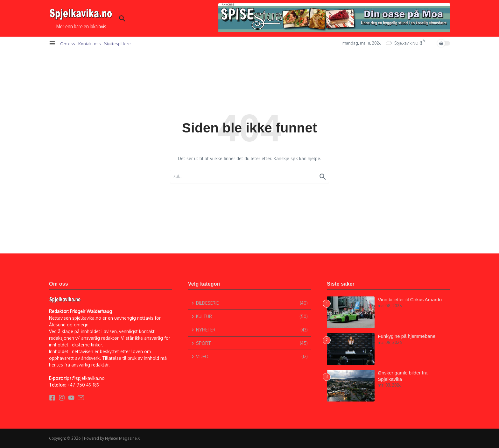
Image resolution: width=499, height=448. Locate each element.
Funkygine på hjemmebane (407, 336)
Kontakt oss (90, 43)
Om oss (68, 43)
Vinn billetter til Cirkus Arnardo (410, 299)
